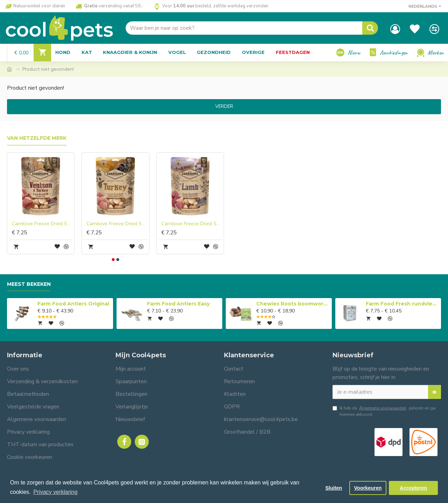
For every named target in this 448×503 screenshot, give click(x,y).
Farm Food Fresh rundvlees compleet (402, 304)
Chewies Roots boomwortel (293, 304)
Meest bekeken (29, 284)
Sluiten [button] (334, 488)
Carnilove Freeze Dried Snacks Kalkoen (117, 224)
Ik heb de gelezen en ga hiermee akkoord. (384, 411)
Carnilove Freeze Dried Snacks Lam (192, 224)
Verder (224, 106)
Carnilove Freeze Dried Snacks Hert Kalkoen (42, 224)
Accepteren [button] (413, 488)
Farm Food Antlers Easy (178, 304)
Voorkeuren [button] (368, 488)
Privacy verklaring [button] (55, 492)
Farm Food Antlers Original (73, 304)
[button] (113, 260)
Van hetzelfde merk (37, 138)
